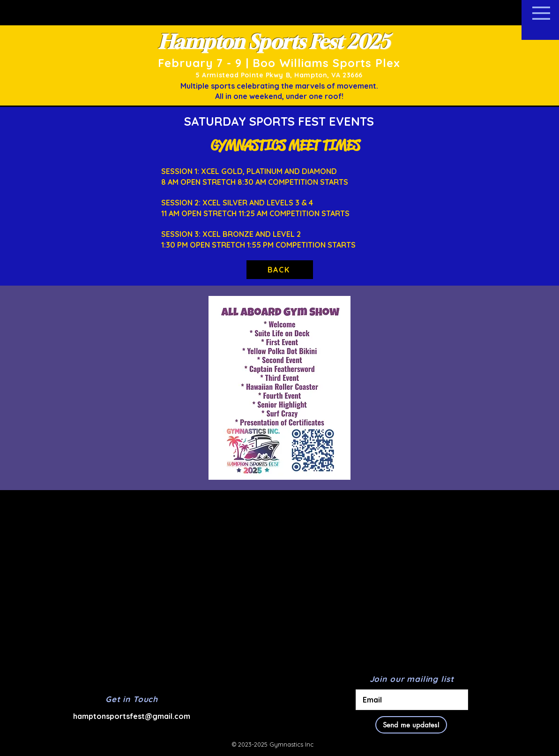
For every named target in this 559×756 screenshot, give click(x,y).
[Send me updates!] (411, 725)
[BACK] (280, 270)
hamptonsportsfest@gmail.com (132, 716)
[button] (541, 13)
